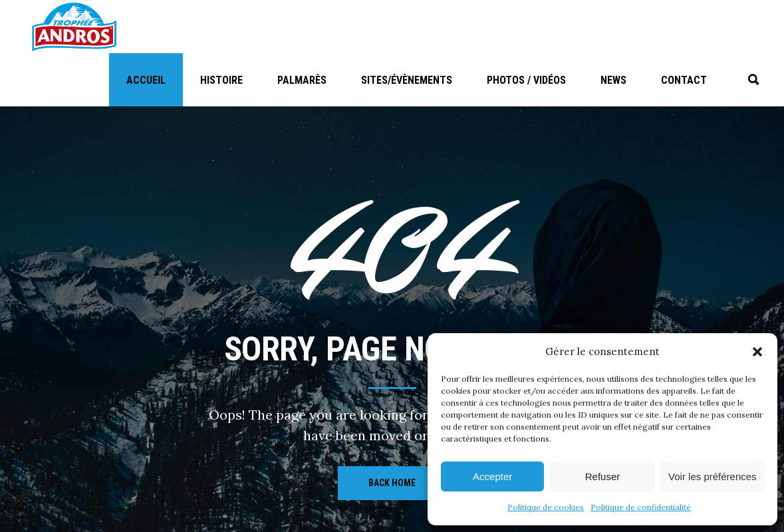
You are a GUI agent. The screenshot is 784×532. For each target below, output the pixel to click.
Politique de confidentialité (641, 507)
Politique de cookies (546, 507)
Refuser (603, 476)
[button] (757, 352)
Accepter (492, 476)
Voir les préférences (713, 476)
